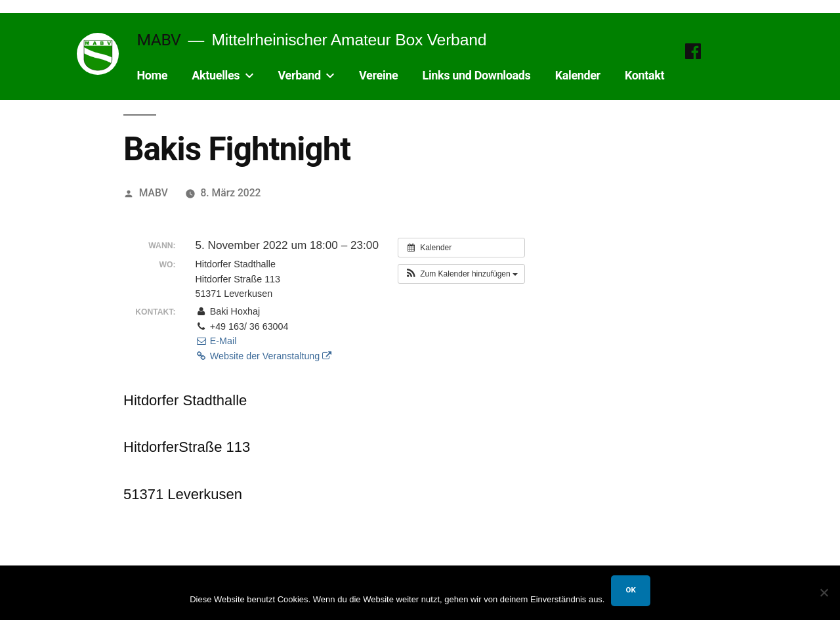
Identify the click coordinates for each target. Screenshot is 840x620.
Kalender (578, 75)
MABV (158, 40)
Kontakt (644, 75)
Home (152, 75)
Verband (300, 75)
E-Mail (216, 341)
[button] (461, 274)
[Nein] (824, 592)
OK (630, 590)
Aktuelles (216, 75)
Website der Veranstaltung (263, 356)
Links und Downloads (477, 75)
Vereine (378, 75)
